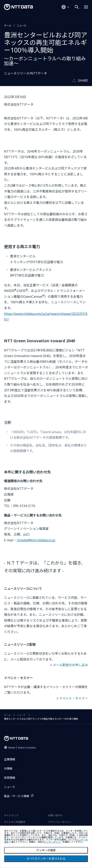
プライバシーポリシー (60, 822)
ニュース (21, 25)
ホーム (8, 25)
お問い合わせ (55, 815)
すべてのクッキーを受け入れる (46, 859)
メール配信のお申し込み (70, 665)
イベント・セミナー (74, 698)
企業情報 (10, 759)
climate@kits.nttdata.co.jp (36, 540)
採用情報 (10, 778)
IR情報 (8, 768)
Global (22, 747)
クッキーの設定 (46, 850)
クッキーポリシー (53, 842)
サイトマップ (11, 815)
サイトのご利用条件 (15, 822)
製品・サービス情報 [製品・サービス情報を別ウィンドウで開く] (17, 796)
